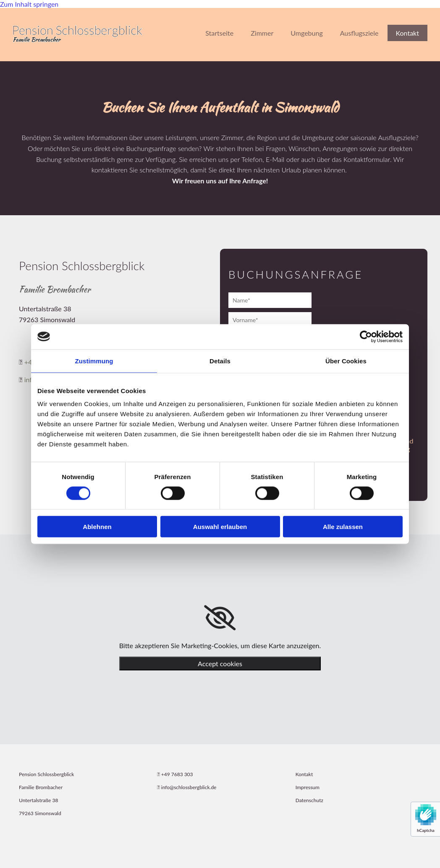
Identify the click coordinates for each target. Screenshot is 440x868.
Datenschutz (309, 800)
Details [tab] (220, 361)
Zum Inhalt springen (29, 4)
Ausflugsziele (359, 33)
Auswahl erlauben (220, 527)
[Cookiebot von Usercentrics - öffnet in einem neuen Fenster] (366, 336)
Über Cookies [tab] (346, 361)
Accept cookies (220, 663)
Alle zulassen (343, 527)
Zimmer (262, 33)
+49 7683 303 (177, 774)
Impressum (308, 787)
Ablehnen (97, 527)
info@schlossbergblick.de (189, 787)
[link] (220, 618)
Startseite (219, 33)
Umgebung (306, 33)
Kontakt (407, 33)
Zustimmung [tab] (94, 361)
